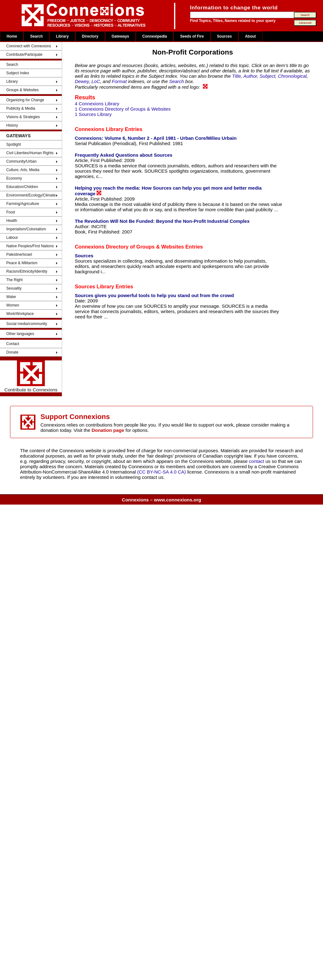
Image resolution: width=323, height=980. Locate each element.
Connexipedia (155, 36)
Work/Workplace (20, 314)
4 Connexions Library (97, 104)
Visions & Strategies (23, 117)
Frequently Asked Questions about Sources (123, 155)
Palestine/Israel (19, 254)
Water (11, 297)
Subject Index (18, 73)
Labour (12, 238)
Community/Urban (21, 161)
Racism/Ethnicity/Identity (27, 271)
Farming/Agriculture (23, 204)
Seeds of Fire (192, 36)
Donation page (108, 430)
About (250, 36)
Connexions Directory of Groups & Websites (129, 247)
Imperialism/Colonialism (26, 229)
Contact (13, 344)
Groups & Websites (22, 90)
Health (12, 221)
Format (119, 81)
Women (13, 305)
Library (62, 36)
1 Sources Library (93, 114)
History (12, 125)
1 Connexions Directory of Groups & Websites (123, 109)
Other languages (20, 334)
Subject (267, 76)
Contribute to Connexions (31, 376)
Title (236, 76)
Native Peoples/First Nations (30, 246)
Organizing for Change (25, 100)
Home (12, 36)
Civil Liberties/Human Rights (30, 153)
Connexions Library (99, 129)
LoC (96, 81)
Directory (90, 36)
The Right (14, 280)
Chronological (292, 76)
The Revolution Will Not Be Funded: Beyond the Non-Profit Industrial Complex (162, 221)
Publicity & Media (21, 108)
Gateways (120, 36)
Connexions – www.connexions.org (162, 500)
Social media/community (27, 324)
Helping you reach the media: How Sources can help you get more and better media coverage (168, 191)
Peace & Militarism (22, 263)
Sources (224, 36)
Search (36, 36)
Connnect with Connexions (29, 46)
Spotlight (14, 144)
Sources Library (94, 286)
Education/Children (22, 187)
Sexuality (14, 288)
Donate (12, 352)
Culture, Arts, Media (23, 170)
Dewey (82, 81)
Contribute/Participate (24, 55)
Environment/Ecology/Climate (31, 195)
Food (11, 212)
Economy (14, 178)
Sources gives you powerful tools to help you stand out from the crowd (154, 295)
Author (250, 76)
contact (257, 461)
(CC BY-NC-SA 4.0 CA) (162, 472)
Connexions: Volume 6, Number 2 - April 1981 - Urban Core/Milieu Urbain (156, 138)
